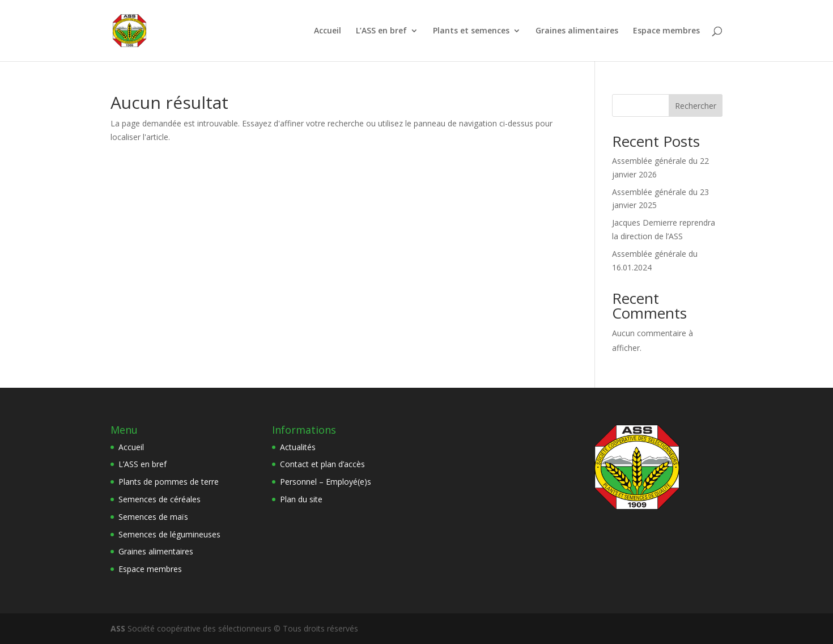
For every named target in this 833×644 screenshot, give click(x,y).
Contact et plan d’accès (322, 464)
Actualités (298, 447)
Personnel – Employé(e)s (326, 482)
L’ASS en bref (381, 31)
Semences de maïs (153, 517)
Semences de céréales (160, 499)
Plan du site (301, 499)
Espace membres (666, 31)
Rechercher (696, 106)
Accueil (328, 31)
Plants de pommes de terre (169, 482)
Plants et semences (471, 31)
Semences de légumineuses (169, 534)
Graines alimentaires (577, 31)
